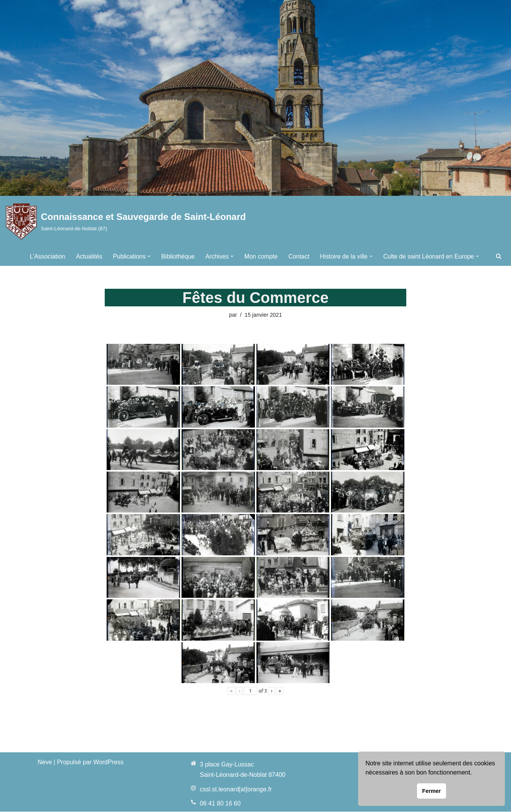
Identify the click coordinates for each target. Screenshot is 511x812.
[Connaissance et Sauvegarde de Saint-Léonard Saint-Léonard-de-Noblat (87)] (126, 221)
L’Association (45, 256)
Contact (298, 256)
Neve (45, 762)
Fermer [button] (432, 791)
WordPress (108, 762)
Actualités (87, 256)
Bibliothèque (176, 256)
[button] (147, 256)
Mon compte (260, 256)
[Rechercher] (499, 256)
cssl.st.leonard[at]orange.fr (236, 789)
